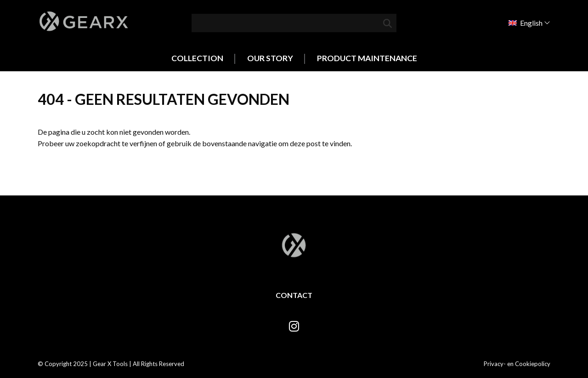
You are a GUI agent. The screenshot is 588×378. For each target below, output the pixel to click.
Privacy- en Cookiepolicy (517, 364)
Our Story (270, 58)
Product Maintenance (367, 58)
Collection (197, 58)
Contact (294, 295)
